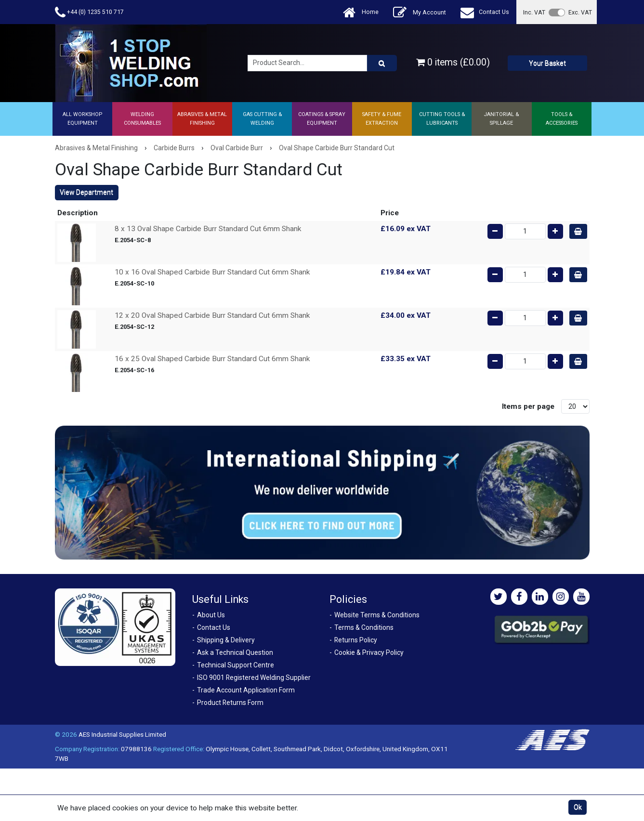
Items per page (528, 406)
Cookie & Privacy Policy (369, 652)
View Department (86, 192)
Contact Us (485, 12)
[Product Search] (382, 63)
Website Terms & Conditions (377, 615)
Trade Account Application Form (246, 690)
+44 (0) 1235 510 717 (89, 12)
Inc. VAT (534, 12)
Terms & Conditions (364, 627)
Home (361, 12)
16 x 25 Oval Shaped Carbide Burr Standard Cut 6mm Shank (212, 359)
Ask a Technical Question (235, 652)
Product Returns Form (230, 703)
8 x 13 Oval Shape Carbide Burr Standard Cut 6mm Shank (208, 229)
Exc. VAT (580, 12)
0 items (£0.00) (453, 62)
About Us (211, 615)
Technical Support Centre (236, 665)
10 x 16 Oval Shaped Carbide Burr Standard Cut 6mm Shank (212, 272)
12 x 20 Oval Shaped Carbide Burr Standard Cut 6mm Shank (212, 315)
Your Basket (547, 63)
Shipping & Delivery (226, 640)
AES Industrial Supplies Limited (122, 734)
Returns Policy (356, 640)
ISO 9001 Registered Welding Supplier (254, 678)
